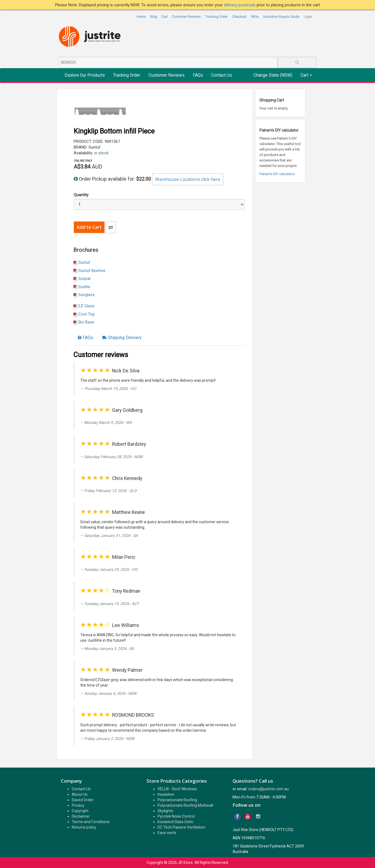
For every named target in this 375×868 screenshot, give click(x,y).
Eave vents (167, 833)
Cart (164, 17)
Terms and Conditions (91, 822)
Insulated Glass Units (175, 822)
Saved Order (83, 800)
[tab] (85, 338)
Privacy (78, 805)
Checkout (239, 17)
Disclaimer (81, 816)
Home (141, 17)
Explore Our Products (85, 75)
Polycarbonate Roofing (177, 800)
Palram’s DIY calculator (277, 174)
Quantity (81, 195)
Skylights (165, 811)
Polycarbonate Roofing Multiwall (185, 805)
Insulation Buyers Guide (281, 17)
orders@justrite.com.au (268, 789)
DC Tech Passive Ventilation (181, 827)
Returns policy (84, 827)
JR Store (185, 863)
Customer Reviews (186, 17)
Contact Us (222, 75)
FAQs (255, 17)
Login (308, 17)
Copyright (80, 811)
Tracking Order (216, 17)
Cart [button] (306, 75)
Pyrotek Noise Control (176, 816)
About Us (80, 794)
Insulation (166, 794)
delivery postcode (240, 5)
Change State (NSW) (273, 75)
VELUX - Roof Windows (177, 789)
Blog (154, 17)
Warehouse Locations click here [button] (188, 179)
